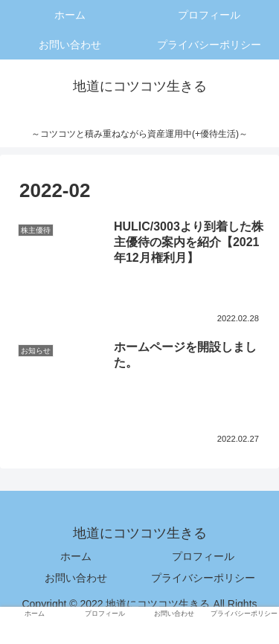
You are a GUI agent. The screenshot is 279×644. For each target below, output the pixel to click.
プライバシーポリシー (203, 578)
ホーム (76, 556)
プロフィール (203, 556)
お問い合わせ (76, 578)
